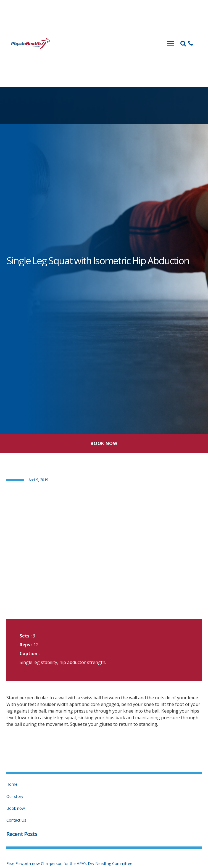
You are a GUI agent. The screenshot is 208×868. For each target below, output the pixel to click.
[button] (191, 43)
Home (12, 784)
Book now (16, 808)
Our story (15, 796)
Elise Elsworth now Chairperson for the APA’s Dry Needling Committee (69, 863)
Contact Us (16, 820)
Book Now (104, 443)
